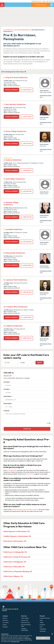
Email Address (27, 399)
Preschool (42, 625)
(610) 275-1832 (26, 117)
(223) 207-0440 (26, 144)
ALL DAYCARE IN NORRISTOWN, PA (21, 30)
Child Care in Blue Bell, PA (14, 567)
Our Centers (6, 623)
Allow (43, 638)
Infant (41, 620)
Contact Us (5, 620)
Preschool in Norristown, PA (15, 541)
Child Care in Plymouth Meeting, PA (18, 571)
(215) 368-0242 (26, 242)
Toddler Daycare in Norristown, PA (17, 536)
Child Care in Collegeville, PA (15, 552)
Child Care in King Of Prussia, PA (17, 557)
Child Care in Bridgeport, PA (15, 562)
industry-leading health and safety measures (25, 510)
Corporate (5, 627)
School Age (43, 631)
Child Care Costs (25, 623)
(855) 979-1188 (26, 217)
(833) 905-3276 (26, 171)
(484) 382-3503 (26, 292)
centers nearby (40, 5)
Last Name (27, 392)
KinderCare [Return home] (2, 5)
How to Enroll (30, 474)
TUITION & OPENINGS (11, 90)
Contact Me (27, 429)
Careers (5, 625)
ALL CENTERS (7, 30)
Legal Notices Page (15, 642)
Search (40, 363)
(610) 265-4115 (26, 90)
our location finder (12, 470)
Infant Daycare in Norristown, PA (17, 531)
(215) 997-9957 (26, 317)
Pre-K (41, 627)
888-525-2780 (8, 376)
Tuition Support (25, 618)
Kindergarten (43, 629)
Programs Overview (45, 618)
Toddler (42, 623)
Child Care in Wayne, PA (13, 576)
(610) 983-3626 (26, 265)
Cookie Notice (28, 639)
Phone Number (27, 406)
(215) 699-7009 (26, 191)
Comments (7, 411)
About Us (5, 618)
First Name (27, 384)
